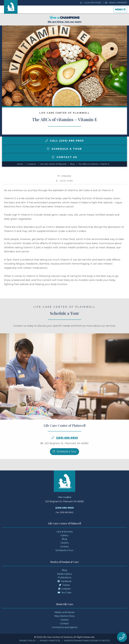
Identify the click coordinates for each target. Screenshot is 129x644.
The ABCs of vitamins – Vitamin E (94, 164)
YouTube (64, 593)
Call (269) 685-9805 (64, 141)
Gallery (64, 535)
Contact (64, 547)
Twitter (65, 585)
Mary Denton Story (65, 616)
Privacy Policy (28, 641)
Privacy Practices (50, 641)
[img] (46, 141)
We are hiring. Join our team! (64, 19)
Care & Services (65, 532)
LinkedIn (65, 589)
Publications (65, 578)
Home (20, 164)
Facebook (64, 581)
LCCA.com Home (91, 3)
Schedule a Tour (64, 149)
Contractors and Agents (64, 627)
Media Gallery (64, 574)
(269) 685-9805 (67, 446)
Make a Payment (116, 3)
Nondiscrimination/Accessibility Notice (87, 641)
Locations (31, 164)
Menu (121, 10)
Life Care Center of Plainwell (53, 164)
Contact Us (64, 157)
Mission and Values (64, 612)
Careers (65, 543)
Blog (72, 164)
